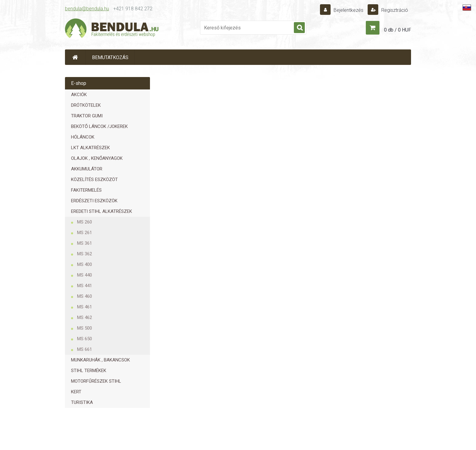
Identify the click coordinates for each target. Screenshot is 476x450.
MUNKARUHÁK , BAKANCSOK (100, 360)
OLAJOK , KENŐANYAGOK (97, 158)
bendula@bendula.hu (87, 9)
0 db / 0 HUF (398, 30)
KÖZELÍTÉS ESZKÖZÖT (94, 180)
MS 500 (85, 328)
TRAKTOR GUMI (87, 116)
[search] (299, 28)
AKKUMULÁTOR (87, 169)
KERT (76, 392)
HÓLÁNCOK (83, 137)
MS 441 (85, 286)
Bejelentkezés (348, 10)
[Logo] (112, 29)
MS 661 (85, 349)
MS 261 (85, 233)
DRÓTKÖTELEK (86, 105)
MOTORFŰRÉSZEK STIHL (96, 381)
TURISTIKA (82, 402)
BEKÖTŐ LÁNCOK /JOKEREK (99, 126)
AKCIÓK (79, 95)
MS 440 (85, 275)
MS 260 (85, 222)
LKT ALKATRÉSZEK (90, 148)
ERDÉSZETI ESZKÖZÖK (94, 201)
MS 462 (85, 317)
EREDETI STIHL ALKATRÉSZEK (102, 211)
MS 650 (85, 339)
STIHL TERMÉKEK (89, 371)
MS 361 (85, 243)
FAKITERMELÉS (86, 190)
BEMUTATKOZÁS (110, 57)
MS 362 (85, 254)
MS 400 (85, 264)
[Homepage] (75, 57)
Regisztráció (394, 10)
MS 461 (85, 307)
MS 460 (85, 296)
